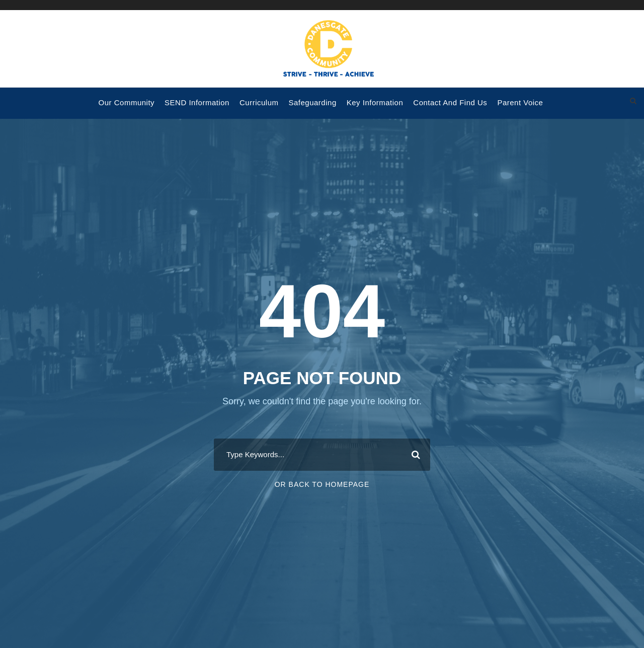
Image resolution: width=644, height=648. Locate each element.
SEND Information (197, 102)
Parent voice (520, 102)
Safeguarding (312, 102)
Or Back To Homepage (322, 484)
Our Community (127, 102)
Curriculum (259, 102)
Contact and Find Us (450, 102)
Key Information (375, 102)
